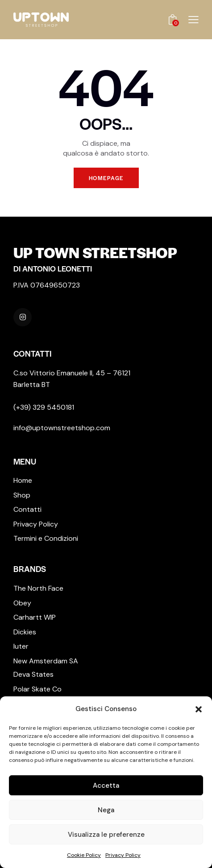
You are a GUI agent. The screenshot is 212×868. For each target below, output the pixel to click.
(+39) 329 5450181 (44, 407)
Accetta (106, 786)
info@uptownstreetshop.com (62, 428)
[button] (199, 709)
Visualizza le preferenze (106, 835)
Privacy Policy (123, 855)
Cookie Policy (84, 855)
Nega (106, 810)
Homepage (106, 178)
